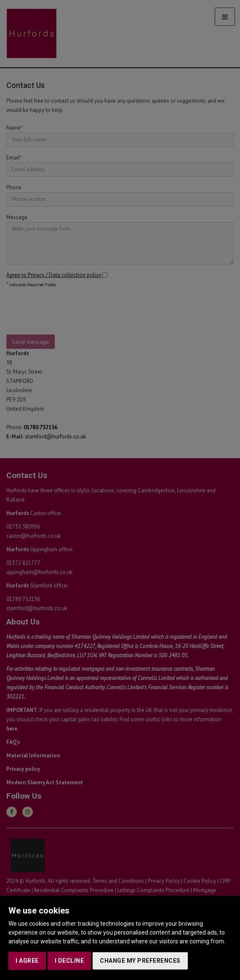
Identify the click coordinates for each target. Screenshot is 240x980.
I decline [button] (69, 961)
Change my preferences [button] (140, 961)
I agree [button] (27, 961)
